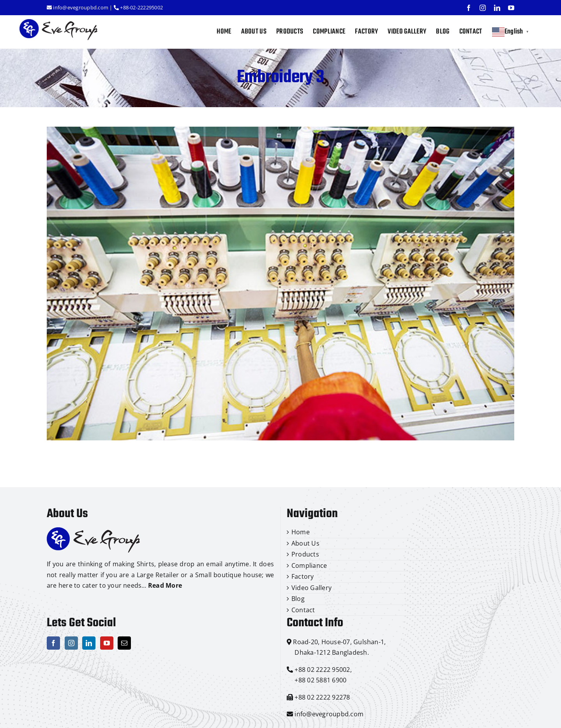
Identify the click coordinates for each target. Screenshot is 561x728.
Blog (298, 599)
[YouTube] (107, 643)
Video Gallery (311, 588)
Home (301, 532)
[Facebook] (53, 643)
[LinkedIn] (89, 643)
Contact (303, 610)
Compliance (309, 565)
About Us (305, 543)
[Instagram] (71, 643)
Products (305, 554)
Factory (303, 576)
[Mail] (124, 643)
